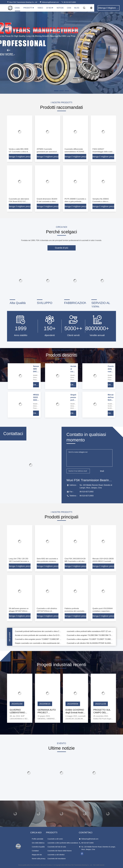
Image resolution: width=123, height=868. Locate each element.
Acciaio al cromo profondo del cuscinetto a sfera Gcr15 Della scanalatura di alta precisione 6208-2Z (38, 637)
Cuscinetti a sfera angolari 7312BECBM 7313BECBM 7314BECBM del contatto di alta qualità (90, 637)
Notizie (60, 8)
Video (40, 8)
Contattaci (35, 851)
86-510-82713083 (69, 2)
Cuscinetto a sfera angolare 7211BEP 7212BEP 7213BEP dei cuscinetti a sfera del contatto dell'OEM (90, 641)
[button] (9, 50)
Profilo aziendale (38, 839)
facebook (82, 854)
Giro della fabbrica (38, 843)
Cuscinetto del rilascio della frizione (60, 851)
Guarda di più (61, 248)
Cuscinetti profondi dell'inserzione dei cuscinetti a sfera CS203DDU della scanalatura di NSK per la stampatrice (38, 633)
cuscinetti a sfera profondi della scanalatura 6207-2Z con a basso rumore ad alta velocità (90, 633)
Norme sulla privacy (39, 859)
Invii (102, 471)
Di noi (50, 8)
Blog (77, 8)
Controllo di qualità (38, 847)
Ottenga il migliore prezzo (20, 157)
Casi (69, 8)
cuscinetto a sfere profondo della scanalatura (63, 843)
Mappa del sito (37, 855)
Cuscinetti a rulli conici (55, 839)
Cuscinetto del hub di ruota (57, 847)
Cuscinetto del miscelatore (57, 859)
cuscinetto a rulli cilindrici (56, 855)
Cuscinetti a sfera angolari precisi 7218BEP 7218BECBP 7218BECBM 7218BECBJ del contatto (38, 641)
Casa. (17, 8)
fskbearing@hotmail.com (49, 2)
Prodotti (29, 8)
